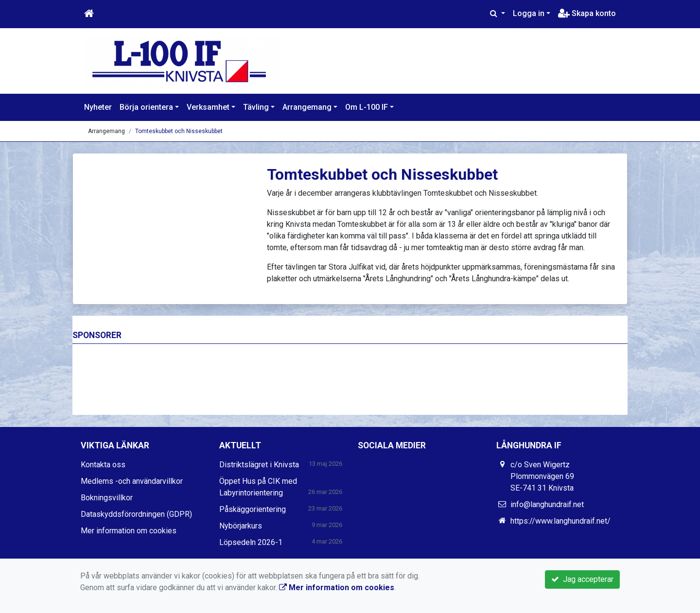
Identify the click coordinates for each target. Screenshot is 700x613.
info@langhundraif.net (547, 504)
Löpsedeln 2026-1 (251, 542)
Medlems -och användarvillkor (132, 481)
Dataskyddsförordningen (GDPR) (136, 514)
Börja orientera (146, 107)
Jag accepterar (582, 579)
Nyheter (98, 107)
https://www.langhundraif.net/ (560, 521)
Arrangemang (307, 107)
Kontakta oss (103, 465)
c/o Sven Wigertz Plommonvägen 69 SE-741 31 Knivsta (542, 476)
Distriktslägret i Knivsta (259, 465)
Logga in (529, 13)
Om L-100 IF (367, 107)
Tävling (256, 107)
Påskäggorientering (253, 509)
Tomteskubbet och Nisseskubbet (179, 131)
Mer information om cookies (129, 531)
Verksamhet (208, 107)
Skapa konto (587, 13)
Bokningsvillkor (107, 498)
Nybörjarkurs (241, 526)
